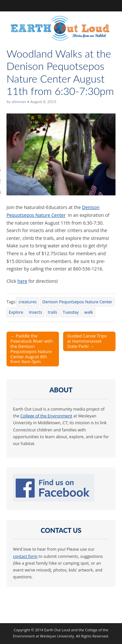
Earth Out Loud (57, 630)
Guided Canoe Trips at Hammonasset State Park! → (87, 341)
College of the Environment (46, 416)
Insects (36, 312)
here (22, 281)
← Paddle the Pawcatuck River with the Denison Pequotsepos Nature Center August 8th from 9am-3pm (32, 349)
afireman (19, 102)
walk (89, 312)
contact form (25, 556)
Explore (16, 312)
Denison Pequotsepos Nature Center (77, 302)
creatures (28, 302)
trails (53, 312)
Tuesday (71, 312)
